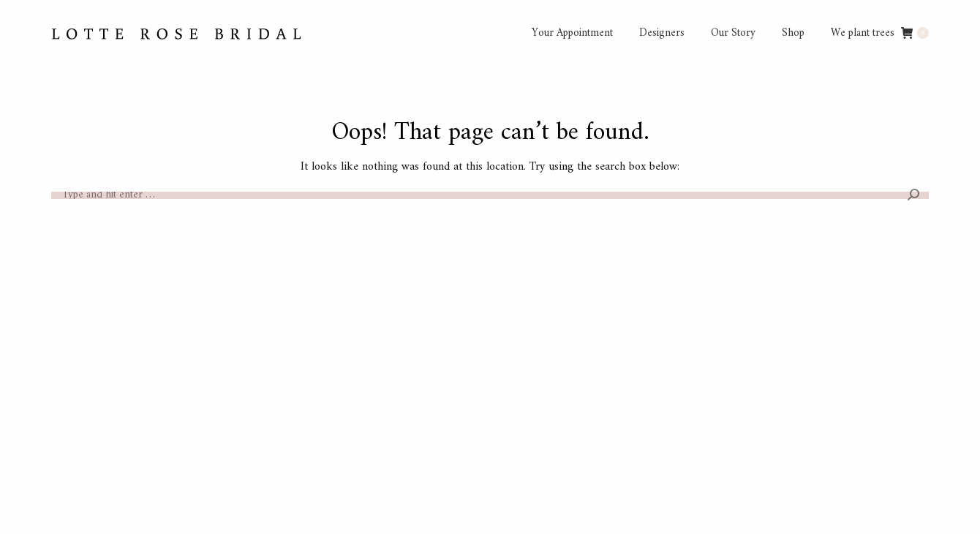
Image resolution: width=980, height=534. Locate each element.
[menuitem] (572, 33)
